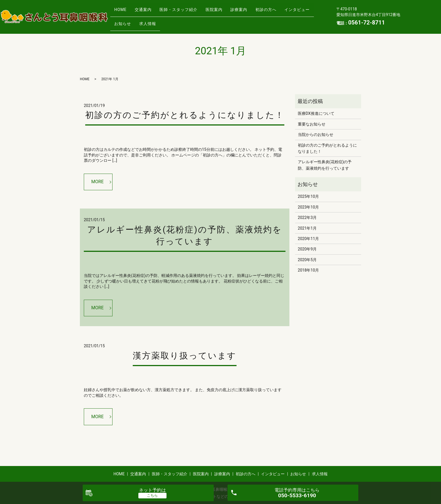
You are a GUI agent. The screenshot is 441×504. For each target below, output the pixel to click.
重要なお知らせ (312, 124)
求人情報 (190, 21)
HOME (122, 12)
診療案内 (256, 12)
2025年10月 (308, 196)
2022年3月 (307, 218)
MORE (98, 182)
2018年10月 (308, 270)
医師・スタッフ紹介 (188, 12)
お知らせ (162, 21)
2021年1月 (307, 228)
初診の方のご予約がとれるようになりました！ (185, 115)
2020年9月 (307, 249)
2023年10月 (308, 207)
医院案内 (227, 12)
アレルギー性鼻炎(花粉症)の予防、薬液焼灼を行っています (325, 165)
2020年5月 (307, 260)
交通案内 (149, 12)
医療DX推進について (316, 113)
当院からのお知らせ (316, 135)
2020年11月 (308, 239)
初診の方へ (287, 12)
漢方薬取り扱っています (185, 356)
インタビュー (129, 21)
